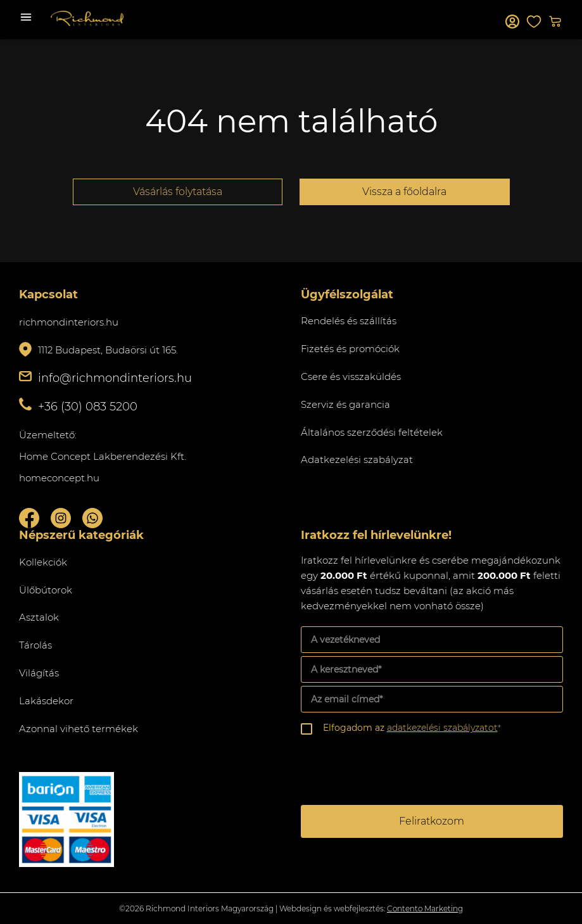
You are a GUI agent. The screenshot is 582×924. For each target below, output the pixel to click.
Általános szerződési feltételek (372, 432)
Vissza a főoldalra (404, 192)
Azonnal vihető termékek (79, 729)
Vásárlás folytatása (178, 192)
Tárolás (35, 645)
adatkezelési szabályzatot (442, 728)
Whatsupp (92, 518)
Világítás (39, 673)
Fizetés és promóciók (350, 349)
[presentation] (397, 771)
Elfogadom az (412, 728)
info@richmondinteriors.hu (115, 378)
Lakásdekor (46, 701)
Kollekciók (43, 562)
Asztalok (39, 617)
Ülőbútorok (46, 590)
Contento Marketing (425, 908)
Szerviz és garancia (345, 404)
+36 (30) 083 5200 (88, 407)
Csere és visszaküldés (351, 377)
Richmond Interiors (87, 18)
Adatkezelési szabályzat (357, 459)
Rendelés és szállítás (349, 321)
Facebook (29, 518)
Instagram (61, 518)
